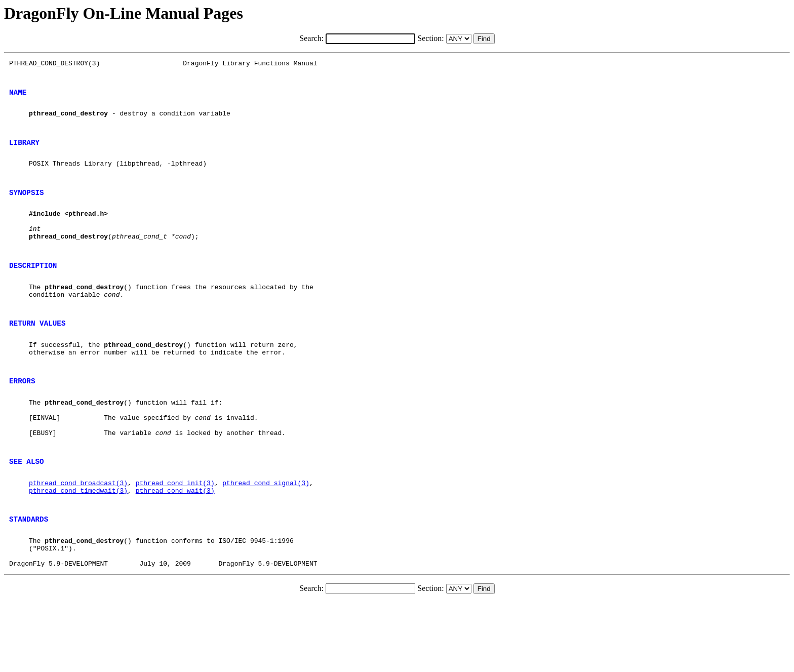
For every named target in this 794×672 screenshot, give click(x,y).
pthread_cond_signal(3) (266, 540)
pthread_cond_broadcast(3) (78, 540)
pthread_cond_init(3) (175, 540)
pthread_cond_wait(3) (175, 549)
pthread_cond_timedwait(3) (78, 549)
